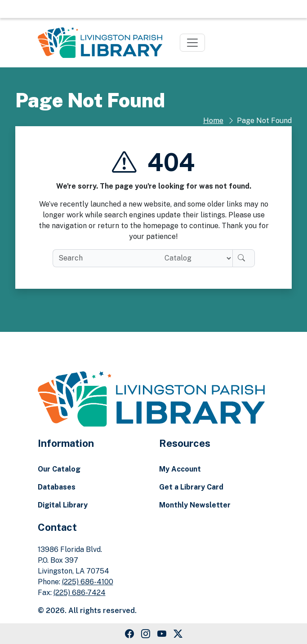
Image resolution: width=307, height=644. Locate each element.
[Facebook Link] (129, 634)
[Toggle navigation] (192, 43)
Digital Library (63, 505)
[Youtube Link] (162, 634)
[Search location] (195, 258)
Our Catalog (59, 469)
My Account (180, 469)
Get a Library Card (191, 487)
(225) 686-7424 (80, 593)
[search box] (105, 258)
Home (213, 121)
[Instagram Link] (146, 634)
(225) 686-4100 (88, 582)
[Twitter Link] (178, 634)
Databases (57, 487)
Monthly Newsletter (195, 505)
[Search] (244, 258)
